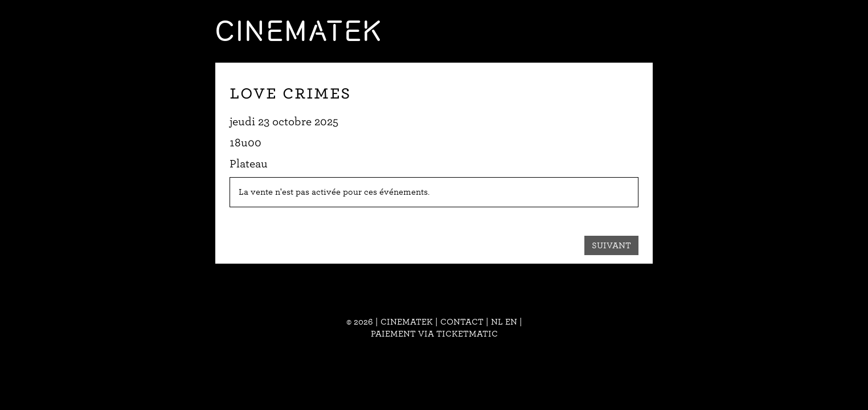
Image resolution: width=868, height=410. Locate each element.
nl (497, 322)
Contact (462, 322)
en (511, 322)
